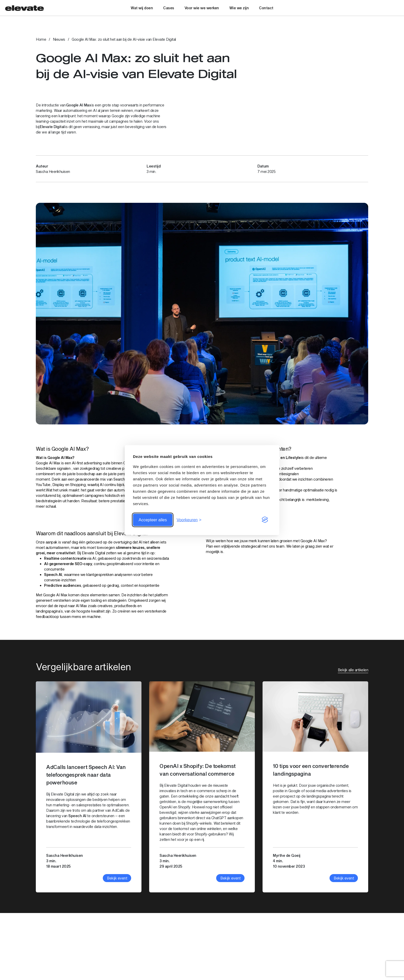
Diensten (303, 942)
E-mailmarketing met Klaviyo (343, 958)
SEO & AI (304, 966)
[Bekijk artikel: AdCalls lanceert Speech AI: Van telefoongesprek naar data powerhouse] (89, 787)
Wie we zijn (239, 8)
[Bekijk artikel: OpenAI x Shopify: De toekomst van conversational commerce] (202, 787)
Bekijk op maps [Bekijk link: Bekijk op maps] (48, 965)
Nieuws (59, 39)
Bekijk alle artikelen (353, 670)
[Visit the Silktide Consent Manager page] (265, 520)
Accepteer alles (153, 520)
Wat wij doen (142, 8)
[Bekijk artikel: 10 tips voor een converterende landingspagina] (315, 787)
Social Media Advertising (340, 950)
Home (41, 39)
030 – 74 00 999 (134, 949)
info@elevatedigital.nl (138, 955)
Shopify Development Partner (344, 966)
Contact (266, 8)
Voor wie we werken (202, 8)
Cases (169, 8)
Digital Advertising (335, 942)
